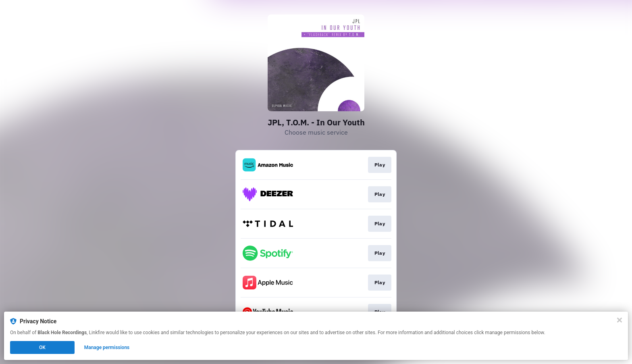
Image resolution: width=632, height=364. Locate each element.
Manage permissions (107, 347)
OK (42, 347)
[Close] (620, 320)
